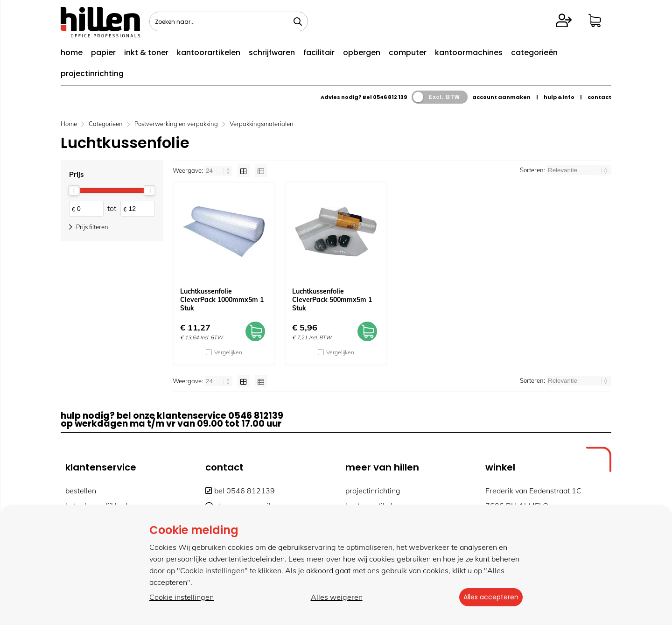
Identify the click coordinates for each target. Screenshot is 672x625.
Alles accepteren (488, 597)
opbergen (362, 53)
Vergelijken (228, 352)
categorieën (534, 53)
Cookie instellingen (182, 597)
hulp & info (559, 97)
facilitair (319, 53)
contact (599, 97)
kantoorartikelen (209, 53)
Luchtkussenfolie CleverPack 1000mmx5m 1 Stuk (222, 300)
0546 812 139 (390, 97)
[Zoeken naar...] (298, 21)
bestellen (81, 491)
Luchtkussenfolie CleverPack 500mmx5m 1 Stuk (332, 300)
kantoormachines (469, 53)
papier (103, 53)
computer (408, 53)
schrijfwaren (272, 53)
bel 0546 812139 (240, 491)
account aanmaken (501, 97)
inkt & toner (146, 53)
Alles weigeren (333, 597)
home (72, 53)
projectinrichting (92, 74)
